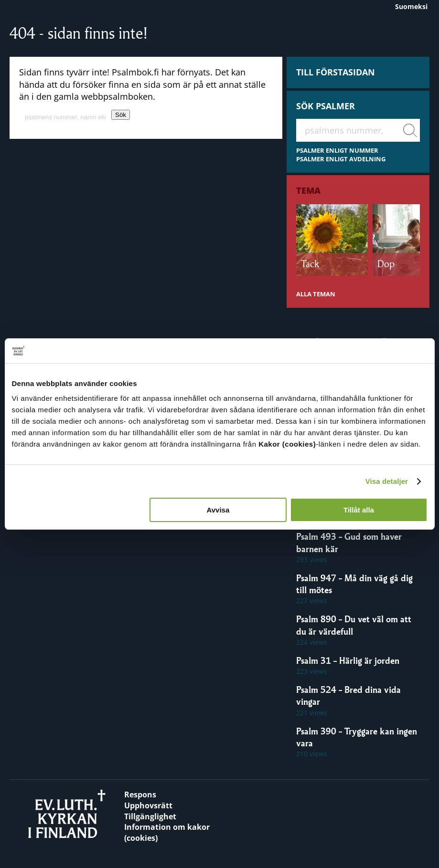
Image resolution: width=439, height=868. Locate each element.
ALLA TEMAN (316, 294)
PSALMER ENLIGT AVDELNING (341, 159)
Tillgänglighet (150, 816)
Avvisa (218, 510)
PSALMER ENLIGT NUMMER (337, 151)
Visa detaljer (387, 481)
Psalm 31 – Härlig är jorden (348, 660)
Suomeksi (411, 6)
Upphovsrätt (148, 805)
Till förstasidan (336, 72)
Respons (140, 795)
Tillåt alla (359, 510)
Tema (308, 190)
